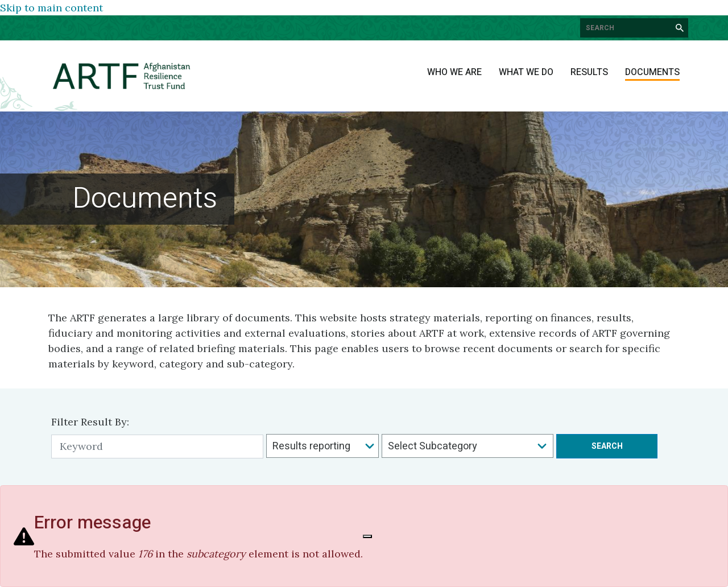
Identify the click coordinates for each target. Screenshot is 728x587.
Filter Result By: (90, 422)
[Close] (367, 536)
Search (607, 446)
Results (589, 72)
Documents (652, 72)
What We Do (526, 72)
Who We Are (454, 72)
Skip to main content (51, 8)
